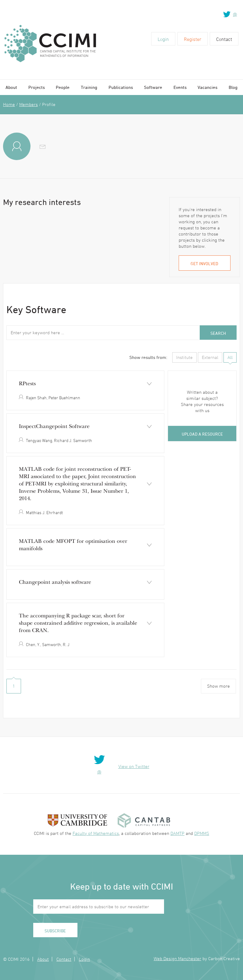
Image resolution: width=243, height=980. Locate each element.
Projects (37, 87)
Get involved (204, 263)
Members (29, 104)
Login (163, 39)
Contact (224, 39)
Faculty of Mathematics (96, 833)
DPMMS (202, 833)
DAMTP (177, 833)
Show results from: (148, 357)
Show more (218, 686)
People (63, 87)
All (230, 357)
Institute (184, 357)
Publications (121, 87)
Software (153, 87)
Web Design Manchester (177, 958)
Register (193, 39)
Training (89, 87)
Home (9, 104)
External (210, 357)
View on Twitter (134, 766)
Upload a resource (202, 434)
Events (180, 87)
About (11, 87)
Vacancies (207, 87)
